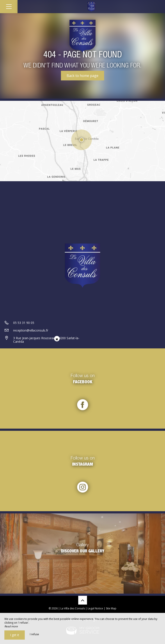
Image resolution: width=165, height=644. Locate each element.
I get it (15, 635)
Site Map (111, 608)
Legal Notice (95, 608)
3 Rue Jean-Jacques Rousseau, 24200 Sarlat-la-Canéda (46, 340)
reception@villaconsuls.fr (31, 330)
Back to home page (82, 76)
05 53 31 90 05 (24, 323)
